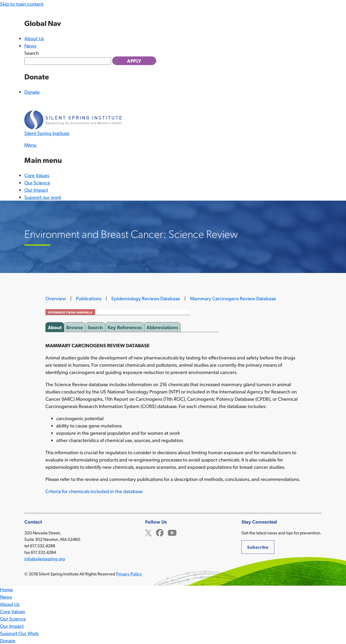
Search (32, 53)
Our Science (37, 182)
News (30, 45)
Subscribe (258, 547)
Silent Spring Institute (47, 133)
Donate (32, 92)
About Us (34, 38)
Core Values (37, 175)
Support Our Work (19, 633)
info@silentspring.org (45, 559)
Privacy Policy (129, 574)
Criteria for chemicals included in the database (94, 491)
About (55, 326)
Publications (89, 298)
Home (6, 589)
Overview (56, 298)
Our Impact (36, 190)
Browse (75, 326)
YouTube (172, 532)
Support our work (43, 197)
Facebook (160, 532)
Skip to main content (22, 4)
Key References (125, 326)
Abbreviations (162, 326)
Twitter (148, 532)
